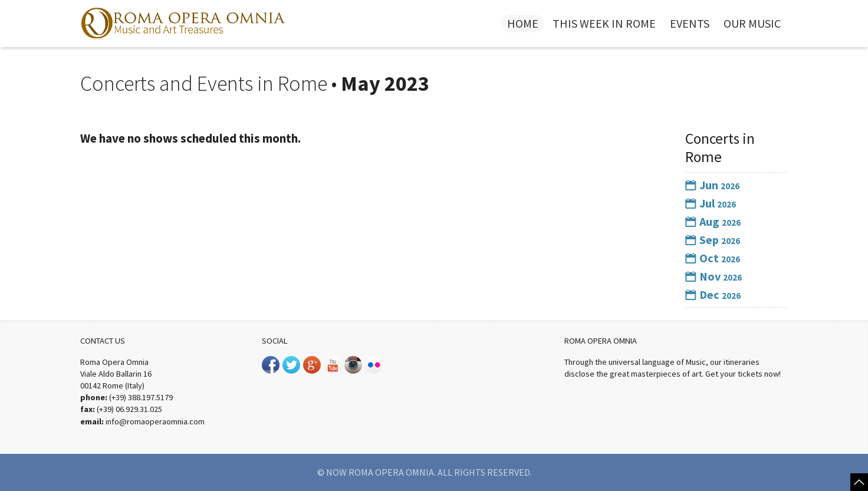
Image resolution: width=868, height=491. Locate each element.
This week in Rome (604, 23)
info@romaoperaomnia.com (155, 421)
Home (523, 23)
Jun (712, 185)
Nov (714, 276)
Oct (713, 258)
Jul (711, 203)
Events (690, 23)
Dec (713, 294)
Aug (713, 221)
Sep (713, 240)
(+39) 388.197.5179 (141, 397)
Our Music (752, 23)
